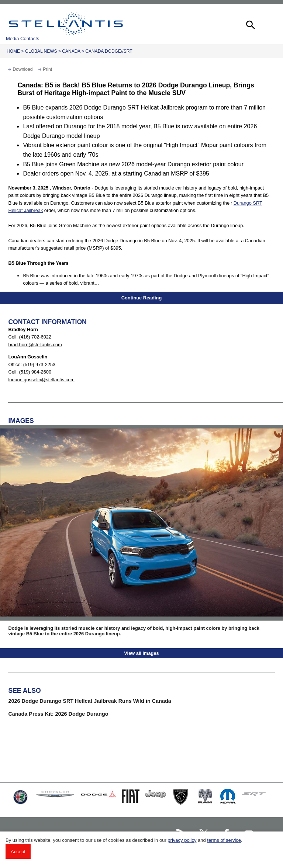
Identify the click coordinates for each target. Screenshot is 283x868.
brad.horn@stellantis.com (35, 345)
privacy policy (182, 840)
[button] (250, 24)
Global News (41, 51)
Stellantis (66, 24)
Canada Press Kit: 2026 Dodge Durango (58, 714)
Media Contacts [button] (23, 39)
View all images (141, 653)
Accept (18, 852)
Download (23, 69)
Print (47, 69)
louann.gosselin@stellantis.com (41, 380)
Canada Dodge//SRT (109, 51)
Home (13, 51)
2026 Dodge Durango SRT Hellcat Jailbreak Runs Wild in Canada (89, 701)
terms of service (224, 840)
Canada (71, 51)
